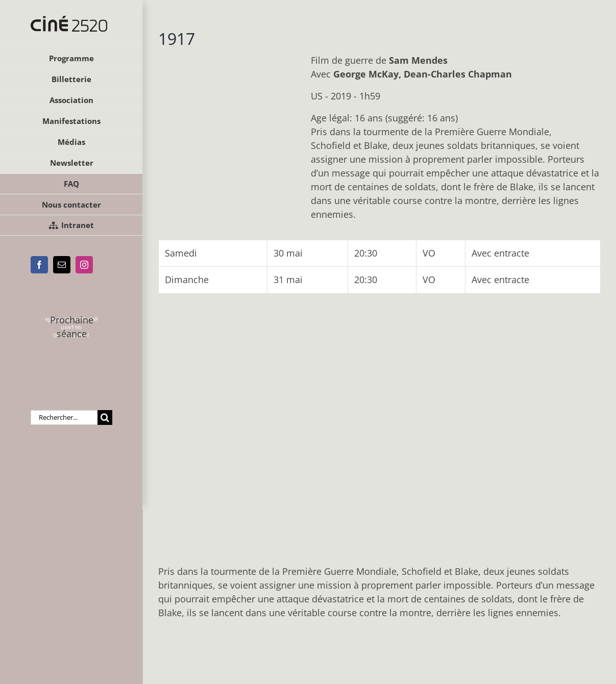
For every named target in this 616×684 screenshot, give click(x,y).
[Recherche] (105, 417)
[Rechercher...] (64, 417)
